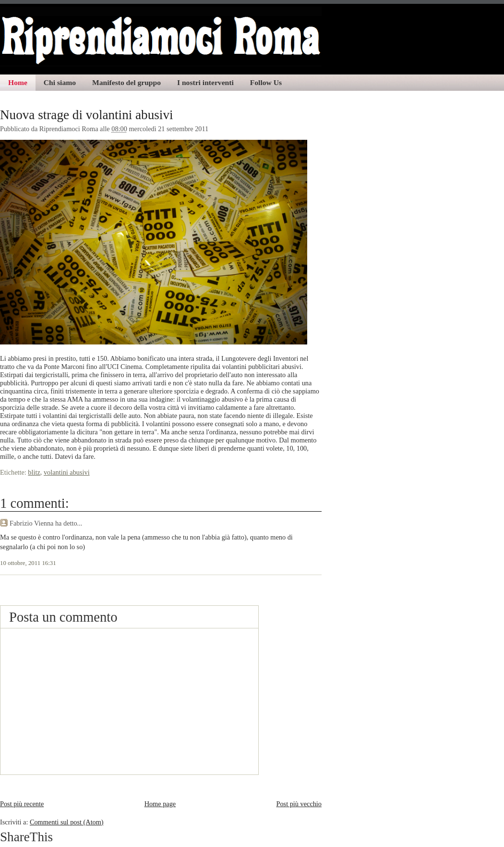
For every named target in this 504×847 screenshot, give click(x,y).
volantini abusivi (67, 472)
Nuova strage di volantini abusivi (87, 115)
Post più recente (22, 804)
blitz (34, 472)
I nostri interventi (205, 82)
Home (18, 82)
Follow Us (266, 82)
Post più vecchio (299, 804)
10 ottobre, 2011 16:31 (28, 563)
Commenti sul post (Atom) (67, 822)
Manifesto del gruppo (126, 82)
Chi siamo (60, 82)
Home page (160, 804)
